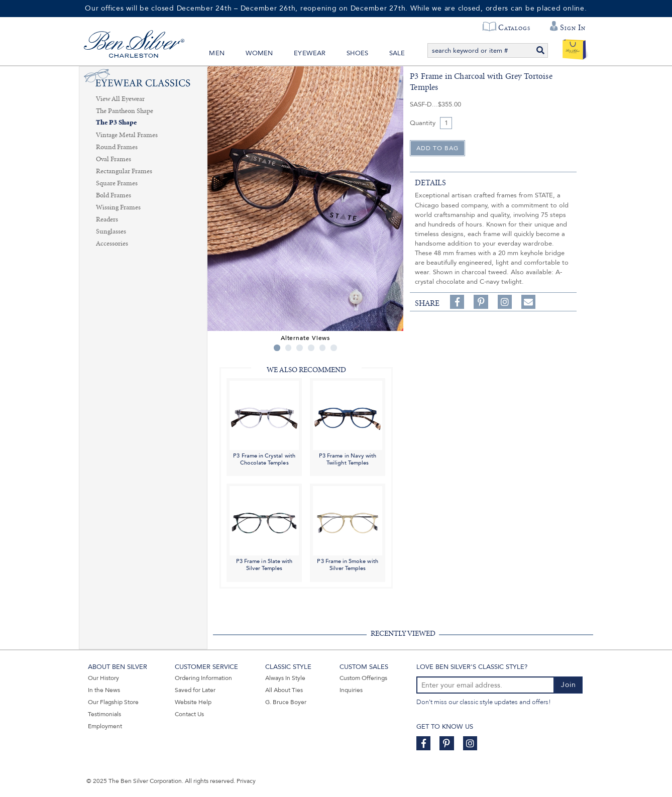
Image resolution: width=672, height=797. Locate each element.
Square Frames (117, 183)
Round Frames (117, 147)
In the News (104, 690)
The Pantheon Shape (125, 111)
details (430, 183)
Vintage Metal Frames (127, 135)
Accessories (112, 244)
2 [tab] (289, 348)
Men (217, 53)
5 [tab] (323, 348)
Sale (397, 53)
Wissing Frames (118, 207)
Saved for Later (195, 690)
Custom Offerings (363, 678)
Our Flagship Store (113, 702)
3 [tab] (300, 348)
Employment (105, 726)
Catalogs (514, 28)
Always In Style (285, 678)
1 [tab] (277, 348)
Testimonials (104, 714)
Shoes (357, 53)
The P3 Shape (116, 123)
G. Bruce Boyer (286, 702)
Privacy (246, 781)
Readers (107, 219)
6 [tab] (334, 348)
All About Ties (284, 690)
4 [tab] (311, 348)
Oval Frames (114, 159)
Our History (103, 678)
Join (569, 685)
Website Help (193, 702)
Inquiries (351, 690)
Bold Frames (114, 195)
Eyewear (310, 53)
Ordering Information (203, 678)
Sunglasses (111, 232)
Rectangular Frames (124, 171)
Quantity (423, 123)
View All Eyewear (120, 99)
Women (259, 53)
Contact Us (189, 714)
